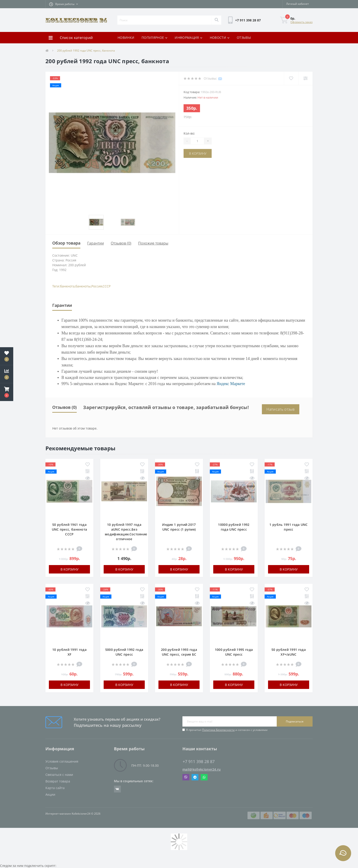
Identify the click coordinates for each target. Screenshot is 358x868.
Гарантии (96, 243)
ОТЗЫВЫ (244, 38)
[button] (63, 4)
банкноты (83, 286)
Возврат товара (58, 781)
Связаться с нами (59, 775)
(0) (220, 78)
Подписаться (295, 721)
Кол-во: (189, 133)
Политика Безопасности (218, 730)
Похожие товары (153, 243)
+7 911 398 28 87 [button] (199, 762)
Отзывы (52, 768)
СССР (107, 286)
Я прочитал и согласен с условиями (227, 730)
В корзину (198, 153)
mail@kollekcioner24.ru (202, 769)
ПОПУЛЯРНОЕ (154, 38)
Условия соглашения (62, 761)
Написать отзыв (281, 409)
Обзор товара (66, 243)
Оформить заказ (301, 22)
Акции (50, 794)
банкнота (67, 286)
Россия (97, 286)
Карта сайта (55, 788)
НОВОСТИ (220, 38)
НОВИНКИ (126, 38)
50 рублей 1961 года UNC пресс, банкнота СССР (70, 529)
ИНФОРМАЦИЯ (188, 38)
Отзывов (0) (121, 243)
